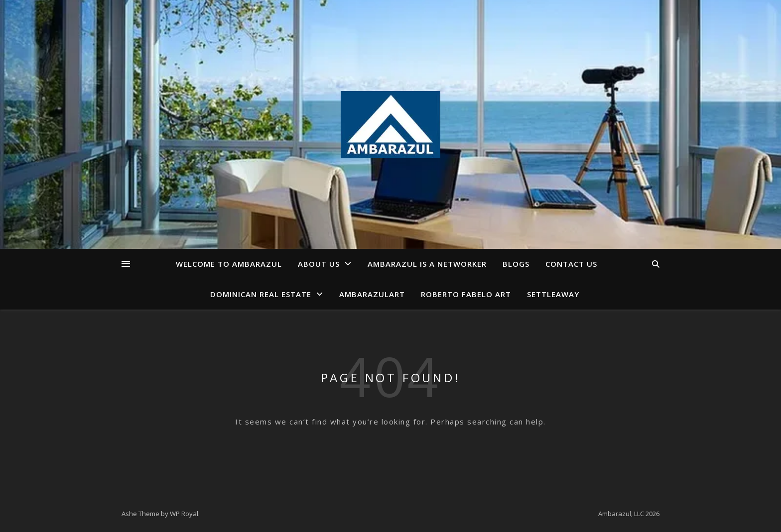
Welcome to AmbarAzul (229, 264)
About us (319, 264)
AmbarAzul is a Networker (427, 264)
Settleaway (553, 294)
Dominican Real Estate (261, 294)
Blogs (516, 264)
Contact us (571, 264)
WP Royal (184, 514)
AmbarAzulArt (372, 294)
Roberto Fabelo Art (466, 294)
